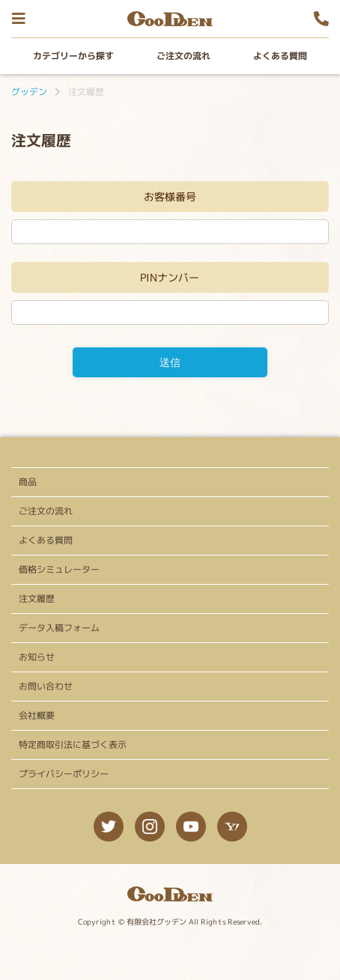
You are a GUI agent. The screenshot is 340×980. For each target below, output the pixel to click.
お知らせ (37, 657)
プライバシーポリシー (64, 774)
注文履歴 (37, 599)
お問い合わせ (46, 686)
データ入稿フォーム (59, 628)
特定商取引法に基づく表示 (73, 745)
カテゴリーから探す (73, 56)
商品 (28, 482)
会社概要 (37, 715)
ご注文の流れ (183, 56)
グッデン (29, 92)
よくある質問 (280, 56)
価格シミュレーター (59, 569)
